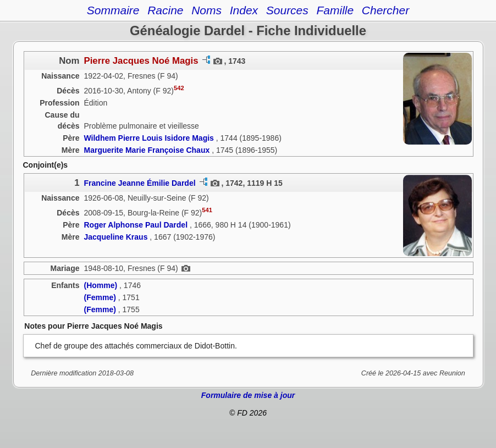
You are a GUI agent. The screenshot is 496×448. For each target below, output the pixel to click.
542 (179, 88)
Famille (335, 10)
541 (207, 210)
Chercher (385, 10)
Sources (287, 10)
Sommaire (113, 10)
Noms (206, 10)
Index (244, 10)
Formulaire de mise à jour (248, 395)
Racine (165, 10)
